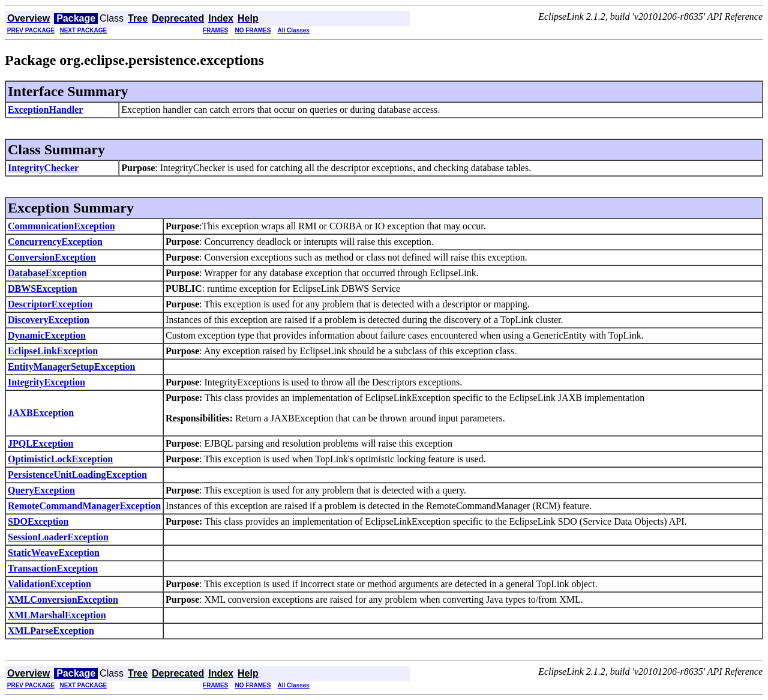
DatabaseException (47, 273)
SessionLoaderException (58, 537)
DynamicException (47, 335)
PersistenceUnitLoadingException (77, 475)
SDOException (38, 521)
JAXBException (41, 413)
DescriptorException (50, 304)
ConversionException (52, 257)
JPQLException (40, 443)
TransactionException (53, 568)
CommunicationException (61, 226)
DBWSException (43, 288)
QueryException (41, 490)
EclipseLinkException (53, 351)
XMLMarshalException (57, 615)
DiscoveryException (49, 320)
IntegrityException (46, 382)
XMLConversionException (63, 599)
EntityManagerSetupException (71, 367)
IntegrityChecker (43, 168)
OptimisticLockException (60, 459)
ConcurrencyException (55, 242)
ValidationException (49, 584)
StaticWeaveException (54, 553)
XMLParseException (51, 631)
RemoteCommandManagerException (84, 506)
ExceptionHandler (45, 110)
